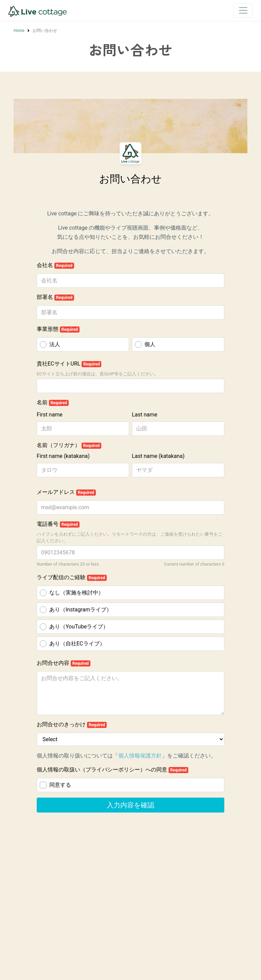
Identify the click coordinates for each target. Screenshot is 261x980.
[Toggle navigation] (243, 10)
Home (19, 31)
